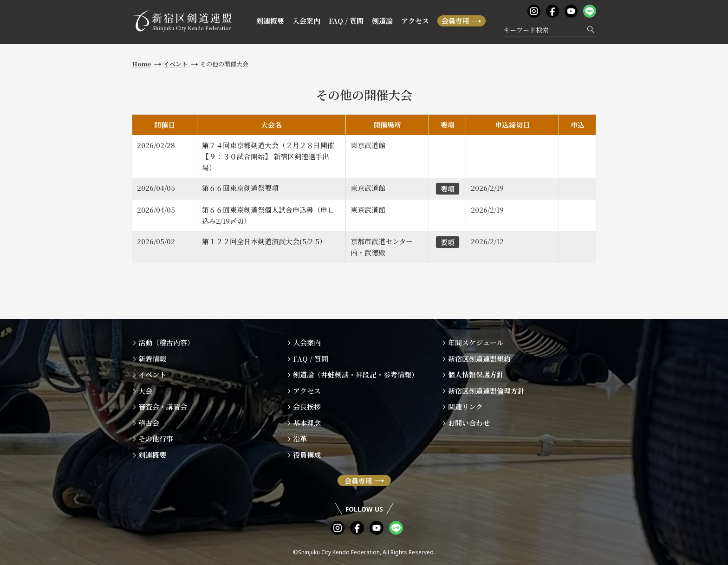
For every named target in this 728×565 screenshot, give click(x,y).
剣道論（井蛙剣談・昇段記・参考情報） (356, 374)
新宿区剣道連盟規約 (479, 359)
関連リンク (465, 406)
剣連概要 (270, 21)
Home (141, 64)
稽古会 (149, 423)
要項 (448, 189)
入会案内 (306, 21)
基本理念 (307, 423)
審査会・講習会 (163, 406)
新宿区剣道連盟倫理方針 (486, 391)
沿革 (300, 438)
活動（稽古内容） (166, 342)
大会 (145, 391)
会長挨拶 (307, 406)
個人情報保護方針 (476, 374)
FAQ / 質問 (346, 21)
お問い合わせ (469, 423)
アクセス (415, 21)
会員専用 (455, 21)
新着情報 (152, 359)
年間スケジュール (476, 342)
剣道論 (382, 21)
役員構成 (307, 455)
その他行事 (156, 438)
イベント (175, 64)
